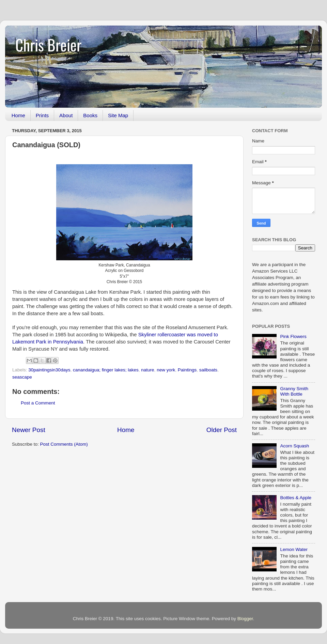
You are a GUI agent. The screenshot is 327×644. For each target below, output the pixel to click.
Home (18, 115)
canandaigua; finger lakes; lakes (106, 370)
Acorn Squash (294, 446)
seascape (22, 377)
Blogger (245, 619)
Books (90, 115)
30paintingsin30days (49, 370)
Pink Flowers (293, 336)
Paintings (187, 370)
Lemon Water (294, 549)
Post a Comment (38, 403)
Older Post (222, 430)
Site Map (118, 115)
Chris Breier (48, 44)
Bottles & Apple (296, 498)
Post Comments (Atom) (64, 444)
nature (147, 370)
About (66, 115)
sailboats (208, 370)
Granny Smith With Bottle (294, 391)
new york (166, 370)
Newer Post (29, 430)
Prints (42, 115)
